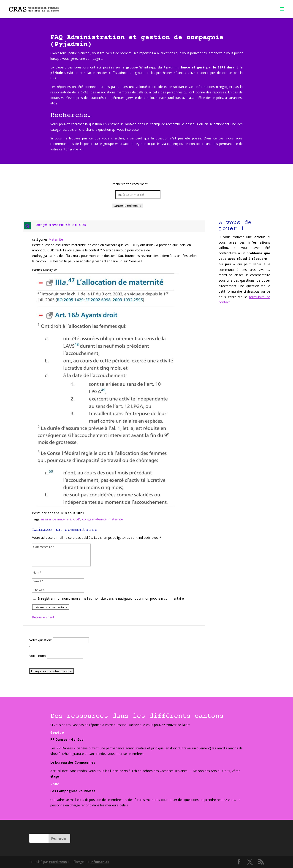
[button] (114, 226)
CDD (77, 519)
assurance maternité (56, 519)
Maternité (56, 239)
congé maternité (94, 519)
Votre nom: (38, 656)
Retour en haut (43, 617)
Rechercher (59, 838)
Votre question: (41, 640)
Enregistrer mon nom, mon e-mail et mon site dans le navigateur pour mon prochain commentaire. (111, 598)
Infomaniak (100, 862)
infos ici (77, 149)
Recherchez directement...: (131, 184)
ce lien (172, 144)
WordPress (58, 862)
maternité (116, 519)
